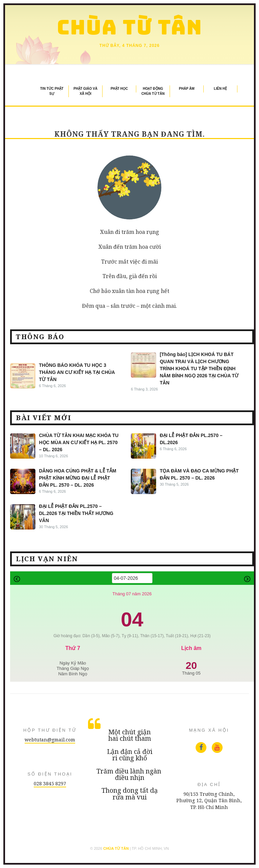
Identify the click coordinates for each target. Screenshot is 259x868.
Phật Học (119, 89)
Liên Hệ (220, 89)
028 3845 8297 (50, 783)
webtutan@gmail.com (50, 740)
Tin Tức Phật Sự (52, 91)
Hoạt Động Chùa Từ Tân (153, 91)
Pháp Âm (187, 89)
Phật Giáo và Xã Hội (85, 91)
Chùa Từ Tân (130, 27)
